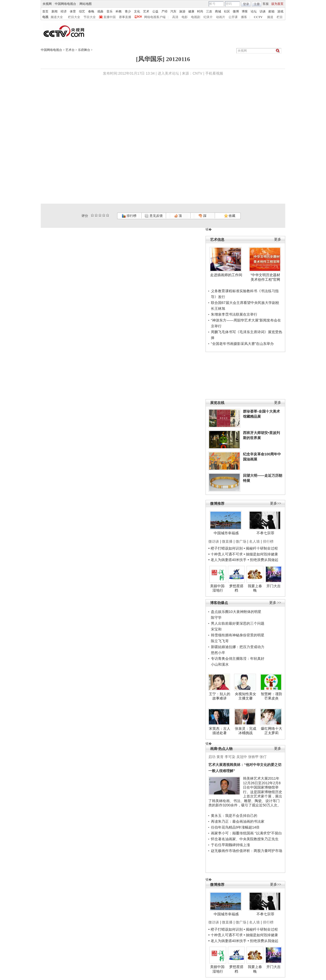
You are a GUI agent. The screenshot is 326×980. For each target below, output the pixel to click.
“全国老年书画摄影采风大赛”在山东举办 (242, 344)
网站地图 (86, 4)
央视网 (47, 4)
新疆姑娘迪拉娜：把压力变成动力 (238, 647)
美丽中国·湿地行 (218, 588)
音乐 (110, 11)
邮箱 (271, 11)
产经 (165, 11)
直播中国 (110, 17)
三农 (209, 11)
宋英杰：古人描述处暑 (220, 731)
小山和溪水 (220, 664)
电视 (45, 17)
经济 (64, 11)
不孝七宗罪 (265, 533)
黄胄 (220, 757)
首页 (45, 11)
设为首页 (277, 4)
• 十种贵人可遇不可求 (226, 554)
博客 (245, 11)
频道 (270, 17)
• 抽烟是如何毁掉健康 (261, 554)
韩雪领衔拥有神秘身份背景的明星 (238, 635)
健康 (191, 11)
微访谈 (214, 541)
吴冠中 (242, 757)
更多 (278, 239)
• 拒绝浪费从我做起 (263, 560)
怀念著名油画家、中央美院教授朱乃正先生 (245, 839)
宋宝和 (216, 629)
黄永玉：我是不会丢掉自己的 (234, 816)
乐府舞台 (84, 50)
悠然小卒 (218, 653)
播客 (244, 17)
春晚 (91, 11)
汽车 (173, 11)
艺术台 (70, 50)
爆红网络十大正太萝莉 (271, 731)
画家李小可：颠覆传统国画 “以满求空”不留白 (246, 833)
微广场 (241, 541)
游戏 (280, 11)
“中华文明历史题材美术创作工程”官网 (266, 277)
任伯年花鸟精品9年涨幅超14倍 (235, 827)
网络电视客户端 (155, 17)
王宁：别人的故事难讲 (220, 696)
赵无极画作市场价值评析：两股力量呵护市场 (247, 851)
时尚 (200, 11)
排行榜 (129, 216)
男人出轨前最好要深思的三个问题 (238, 623)
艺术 (146, 11)
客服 (266, 4)
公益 (155, 11)
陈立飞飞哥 (220, 641)
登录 (246, 4)
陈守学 (216, 618)
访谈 (263, 11)
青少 (128, 11)
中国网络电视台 (65, 4)
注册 (257, 4)
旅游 (182, 11)
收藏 (230, 216)
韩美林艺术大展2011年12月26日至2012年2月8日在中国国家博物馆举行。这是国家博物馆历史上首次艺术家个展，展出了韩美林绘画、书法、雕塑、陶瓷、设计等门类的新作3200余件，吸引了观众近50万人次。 (245, 792)
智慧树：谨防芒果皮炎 (271, 696)
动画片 (221, 17)
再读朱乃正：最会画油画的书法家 (238, 821)
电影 (185, 17)
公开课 (233, 17)
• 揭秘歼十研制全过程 (261, 548)
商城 (218, 11)
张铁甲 (253, 757)
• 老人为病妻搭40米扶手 (227, 560)
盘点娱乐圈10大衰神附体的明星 (236, 612)
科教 (119, 11)
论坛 (254, 11)
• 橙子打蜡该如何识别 (226, 548)
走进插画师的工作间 (226, 275)
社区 (227, 11)
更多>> (276, 503)
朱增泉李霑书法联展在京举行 (234, 314)
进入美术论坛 (168, 73)
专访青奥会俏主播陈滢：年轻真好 (238, 659)
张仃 (263, 757)
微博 (236, 11)
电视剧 (196, 17)
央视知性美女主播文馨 (246, 696)
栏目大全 (74, 17)
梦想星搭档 (236, 588)
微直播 (227, 541)
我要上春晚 (255, 588)
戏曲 (100, 11)
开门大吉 (274, 586)
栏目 (280, 17)
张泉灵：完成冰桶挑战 (246, 731)
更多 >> (275, 603)
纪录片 (208, 17)
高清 (175, 17)
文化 (137, 11)
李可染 (230, 757)
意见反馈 (154, 216)
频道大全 (57, 17)
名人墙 (254, 541)
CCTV (258, 17)
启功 (212, 757)
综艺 (82, 11)
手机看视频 (214, 73)
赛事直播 (125, 17)
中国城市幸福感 (226, 533)
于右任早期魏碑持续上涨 (230, 845)
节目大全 (90, 17)
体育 (73, 11)
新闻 (55, 11)
